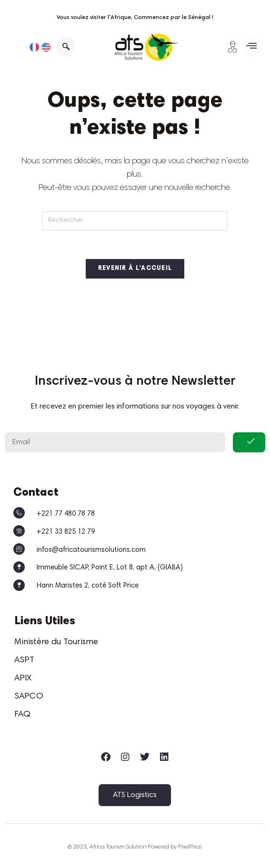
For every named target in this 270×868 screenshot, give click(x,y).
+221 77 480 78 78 (66, 514)
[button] (252, 47)
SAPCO (29, 697)
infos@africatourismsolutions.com (91, 550)
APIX (23, 678)
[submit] (249, 442)
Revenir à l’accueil (135, 269)
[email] (115, 442)
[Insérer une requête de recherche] (135, 221)
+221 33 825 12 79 (66, 532)
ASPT (24, 660)
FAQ (22, 715)
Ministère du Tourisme (56, 642)
